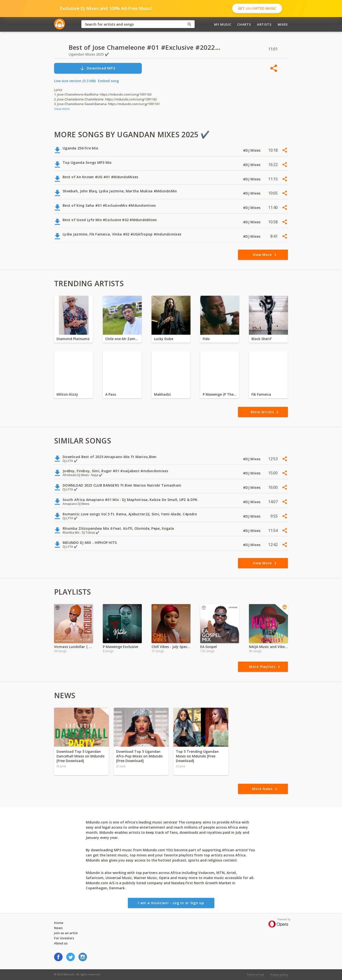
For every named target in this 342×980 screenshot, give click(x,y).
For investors (64, 938)
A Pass (111, 394)
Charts (244, 24)
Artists (264, 24)
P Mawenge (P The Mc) (220, 394)
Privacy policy (279, 975)
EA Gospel (209, 647)
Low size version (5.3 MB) (75, 81)
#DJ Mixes (252, 150)
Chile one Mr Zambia (122, 339)
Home (59, 923)
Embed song (108, 81)
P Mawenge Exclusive (120, 647)
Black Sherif (261, 339)
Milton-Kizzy (67, 394)
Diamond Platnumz (73, 339)
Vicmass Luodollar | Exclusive (74, 647)
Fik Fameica (261, 394)
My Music (223, 24)
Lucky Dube (164, 339)
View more (62, 109)
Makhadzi (162, 394)
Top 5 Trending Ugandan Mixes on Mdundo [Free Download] (197, 756)
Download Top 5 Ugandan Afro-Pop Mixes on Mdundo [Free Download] (139, 756)
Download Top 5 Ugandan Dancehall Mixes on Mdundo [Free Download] (81, 756)
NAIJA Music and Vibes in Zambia (268, 647)
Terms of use (255, 975)
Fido (206, 339)
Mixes (283, 24)
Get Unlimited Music (257, 8)
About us (61, 943)
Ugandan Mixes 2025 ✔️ (89, 54)
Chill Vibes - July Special (171, 647)
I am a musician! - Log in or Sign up (171, 903)
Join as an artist (66, 933)
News (58, 928)
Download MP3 (98, 68)
